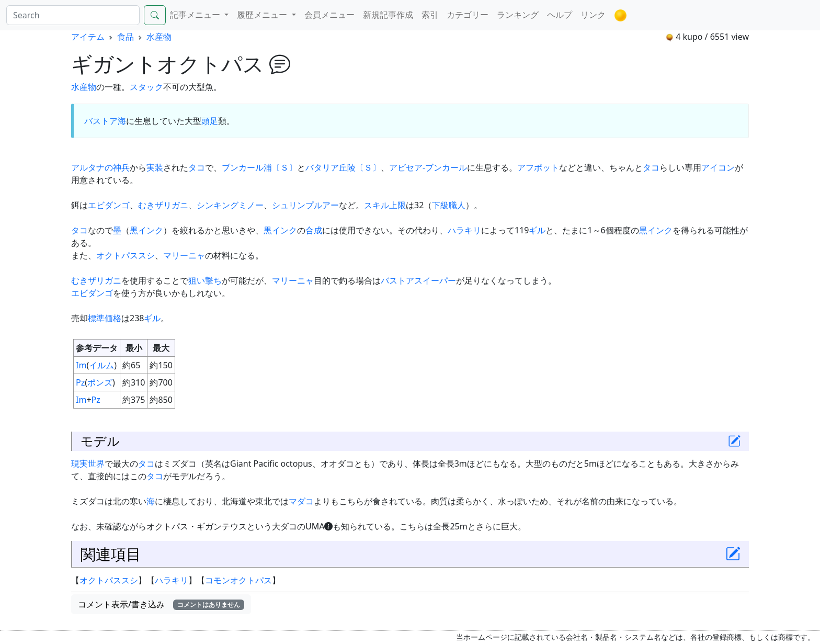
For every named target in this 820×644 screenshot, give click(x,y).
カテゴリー (468, 15)
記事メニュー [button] (196, 15)
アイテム (88, 37)
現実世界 (88, 464)
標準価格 (105, 318)
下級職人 (449, 205)
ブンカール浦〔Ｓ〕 (259, 167)
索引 (430, 15)
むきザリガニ (163, 205)
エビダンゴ (109, 205)
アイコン (718, 167)
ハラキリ (464, 230)
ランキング (518, 15)
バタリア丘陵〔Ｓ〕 (343, 167)
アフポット (538, 167)
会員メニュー (329, 15)
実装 (155, 167)
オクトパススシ (126, 255)
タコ (197, 167)
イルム (101, 365)
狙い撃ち (205, 280)
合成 (314, 230)
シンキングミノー (230, 205)
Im (81, 365)
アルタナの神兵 (100, 167)
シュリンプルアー (305, 205)
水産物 (159, 37)
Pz (80, 382)
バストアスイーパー (418, 280)
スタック (146, 87)
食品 (126, 37)
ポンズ (100, 382)
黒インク (146, 230)
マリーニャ (184, 255)
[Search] (73, 15)
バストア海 (105, 121)
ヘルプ (560, 15)
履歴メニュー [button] (263, 15)
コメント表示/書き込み (161, 604)
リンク (593, 15)
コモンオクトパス (238, 580)
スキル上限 (385, 205)
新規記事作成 (388, 15)
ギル (537, 230)
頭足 (210, 121)
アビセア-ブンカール (428, 167)
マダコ (301, 501)
